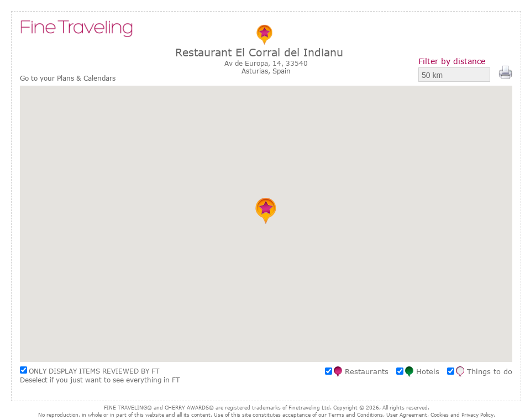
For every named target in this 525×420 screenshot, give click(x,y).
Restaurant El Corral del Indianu (259, 52)
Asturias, (257, 71)
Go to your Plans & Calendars (68, 78)
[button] (266, 211)
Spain (282, 71)
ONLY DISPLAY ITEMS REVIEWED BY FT (94, 371)
